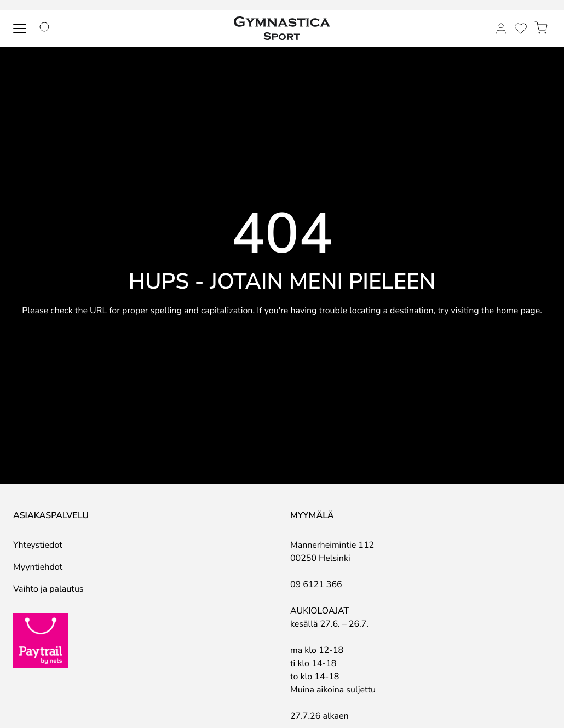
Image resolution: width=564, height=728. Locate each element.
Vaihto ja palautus (48, 589)
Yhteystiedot (38, 545)
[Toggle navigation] (20, 28)
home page (518, 311)
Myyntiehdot (38, 567)
